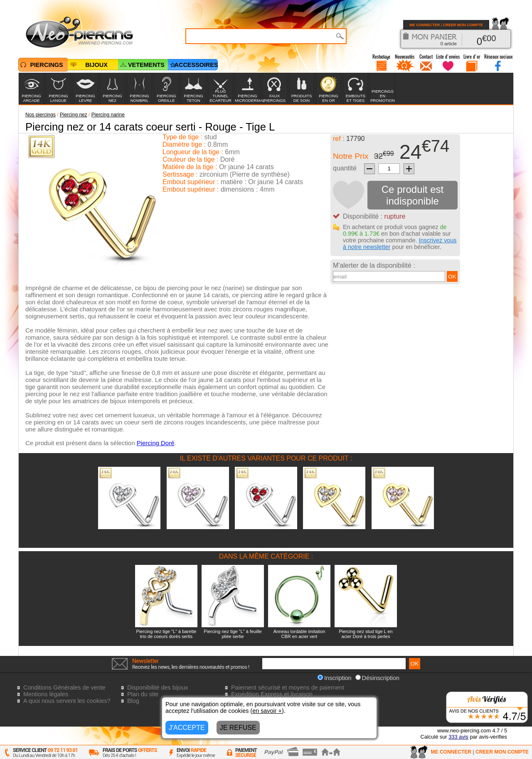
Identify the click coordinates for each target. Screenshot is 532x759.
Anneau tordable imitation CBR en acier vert (299, 634)
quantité (345, 168)
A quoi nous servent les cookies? (67, 701)
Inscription (335, 678)
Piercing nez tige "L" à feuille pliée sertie (233, 634)
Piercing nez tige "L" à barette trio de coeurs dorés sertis (166, 634)
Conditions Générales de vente (64, 688)
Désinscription (377, 678)
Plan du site (143, 694)
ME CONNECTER (425, 25)
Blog (133, 701)
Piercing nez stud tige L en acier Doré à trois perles (366, 634)
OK (452, 277)
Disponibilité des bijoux (158, 688)
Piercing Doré (156, 443)
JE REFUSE (238, 728)
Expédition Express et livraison (272, 694)
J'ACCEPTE (187, 728)
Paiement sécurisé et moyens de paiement (288, 688)
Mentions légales (46, 694)
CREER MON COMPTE (463, 25)
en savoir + (267, 711)
